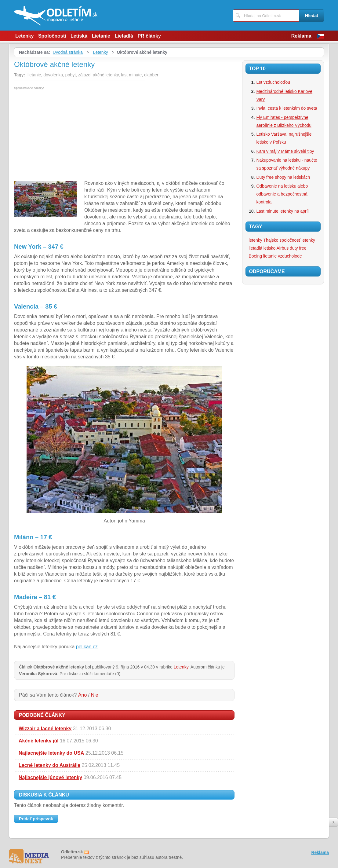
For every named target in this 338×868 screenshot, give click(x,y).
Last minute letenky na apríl (282, 211)
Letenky (24, 36)
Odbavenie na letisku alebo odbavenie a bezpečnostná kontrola (282, 194)
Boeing (255, 256)
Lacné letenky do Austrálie (49, 765)
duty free (298, 248)
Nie (95, 695)
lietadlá (255, 248)
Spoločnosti (52, 36)
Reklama (301, 36)
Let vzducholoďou (273, 82)
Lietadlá (124, 36)
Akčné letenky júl (39, 741)
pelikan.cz (87, 647)
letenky (308, 240)
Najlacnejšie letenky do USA (51, 753)
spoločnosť (290, 240)
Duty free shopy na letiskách (283, 177)
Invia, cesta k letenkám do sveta (287, 108)
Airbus (283, 248)
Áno (82, 695)
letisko (270, 248)
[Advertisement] (65, 135)
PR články (149, 36)
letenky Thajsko (263, 240)
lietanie (270, 256)
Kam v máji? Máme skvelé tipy (285, 151)
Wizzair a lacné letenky (45, 729)
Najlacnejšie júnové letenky (50, 777)
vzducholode (290, 256)
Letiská (79, 36)
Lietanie (101, 36)
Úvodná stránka (68, 52)
